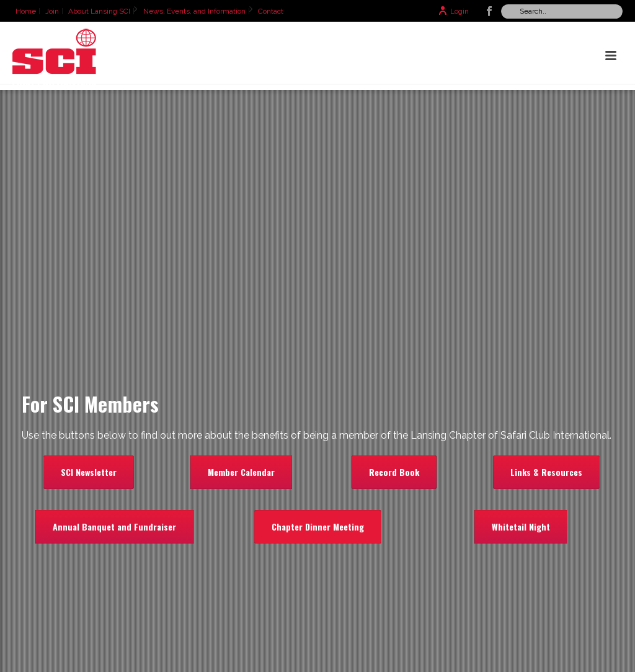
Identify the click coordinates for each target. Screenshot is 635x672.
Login (453, 11)
